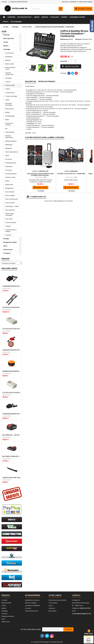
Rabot (7, 181)
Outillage (54, 17)
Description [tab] (31, 81)
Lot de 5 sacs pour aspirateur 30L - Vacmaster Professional (12, 393)
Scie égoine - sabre (12, 206)
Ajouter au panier (70, 66)
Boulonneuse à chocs (10, 68)
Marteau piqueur (11, 141)
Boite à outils (10, 64)
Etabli (7, 120)
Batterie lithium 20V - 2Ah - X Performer (12, 456)
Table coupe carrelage (10, 214)
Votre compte (55, 595)
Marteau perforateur (9, 137)
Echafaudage (10, 116)
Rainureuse (9, 185)
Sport (5, 22)
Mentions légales (31, 603)
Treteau (8, 226)
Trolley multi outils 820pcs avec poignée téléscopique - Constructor (40, 175)
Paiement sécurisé (31, 611)
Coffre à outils (10, 85)
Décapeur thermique (9, 104)
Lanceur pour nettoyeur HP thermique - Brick (12, 350)
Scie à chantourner (12, 199)
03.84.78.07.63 (22, 2)
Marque (78, 39)
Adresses (52, 608)
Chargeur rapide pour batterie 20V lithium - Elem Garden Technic (12, 414)
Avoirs (51, 606)
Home (4, 31)
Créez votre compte (86, 2)
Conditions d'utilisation (33, 606)
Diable (7, 112)
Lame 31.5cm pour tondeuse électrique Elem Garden (12, 478)
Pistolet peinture (11, 163)
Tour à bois (9, 219)
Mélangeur (9, 145)
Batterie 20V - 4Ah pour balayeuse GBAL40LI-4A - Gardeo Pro (12, 435)
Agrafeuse (9, 57)
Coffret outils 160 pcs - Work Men (71, 174)
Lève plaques (10, 132)
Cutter (7, 100)
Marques (6, 259)
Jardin (36, 17)
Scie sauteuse (10, 210)
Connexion (73, 2)
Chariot (8, 82)
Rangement (9, 188)
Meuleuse (9, 148)
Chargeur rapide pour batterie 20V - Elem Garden (12, 286)
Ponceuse (9, 170)
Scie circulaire (10, 203)
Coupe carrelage (11, 96)
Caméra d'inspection (9, 74)
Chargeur (9, 78)
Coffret (8, 89)
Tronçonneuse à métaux (11, 231)
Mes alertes (53, 611)
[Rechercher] (47, 9)
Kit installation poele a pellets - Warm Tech (12, 307)
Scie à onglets (10, 195)
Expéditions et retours (32, 600)
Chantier (11, 17)
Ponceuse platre (11, 174)
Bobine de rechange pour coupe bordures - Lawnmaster (12, 371)
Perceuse (9, 159)
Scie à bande (10, 192)
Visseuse (8, 235)
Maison (45, 17)
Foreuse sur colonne (9, 124)
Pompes (64, 17)
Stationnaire (16, 22)
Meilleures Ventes (9, 268)
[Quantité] (71, 61)
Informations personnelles (57, 600)
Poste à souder (10, 177)
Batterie (8, 60)
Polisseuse (9, 166)
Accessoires (9, 53)
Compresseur (10, 93)
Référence (64, 39)
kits (6, 129)
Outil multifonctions (12, 152)
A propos (28, 608)
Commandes (53, 603)
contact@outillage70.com (82, 614)
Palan (7, 156)
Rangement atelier (77, 17)
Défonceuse (9, 109)
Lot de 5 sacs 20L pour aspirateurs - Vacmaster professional (12, 329)
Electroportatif (24, 17)
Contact (4, 2)
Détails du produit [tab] (47, 81)
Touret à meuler (11, 222)
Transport (7, 253)
